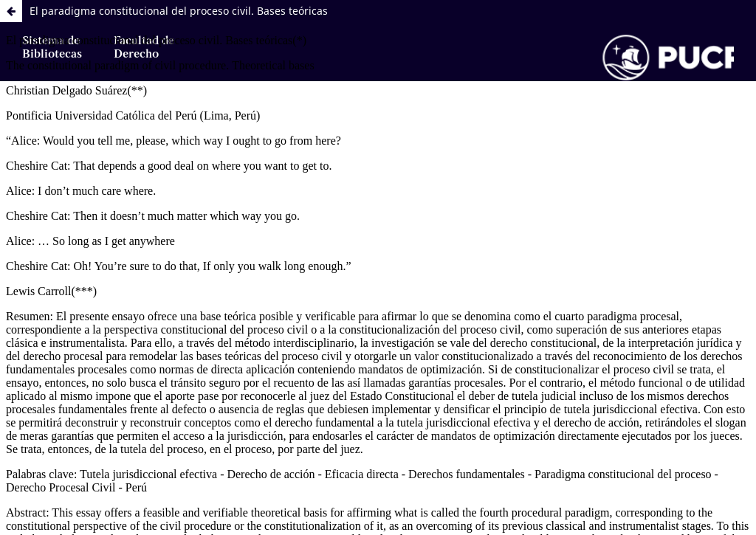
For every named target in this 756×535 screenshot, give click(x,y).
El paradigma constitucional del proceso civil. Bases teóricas (179, 11)
